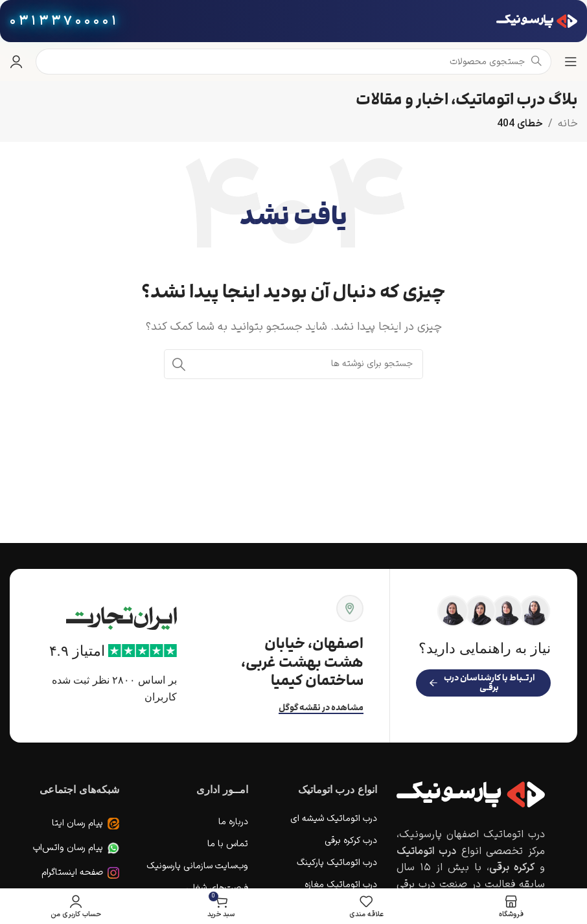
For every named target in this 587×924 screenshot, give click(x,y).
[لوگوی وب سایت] (537, 21)
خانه (568, 124)
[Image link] (471, 794)
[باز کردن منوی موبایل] (571, 62)
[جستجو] (293, 364)
